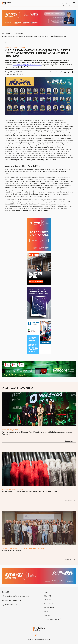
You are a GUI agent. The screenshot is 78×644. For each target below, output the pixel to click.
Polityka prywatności (53, 619)
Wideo (46, 612)
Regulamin (48, 604)
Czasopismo (49, 596)
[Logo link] (7, 3)
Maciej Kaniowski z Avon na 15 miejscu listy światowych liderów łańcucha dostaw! (34, 36)
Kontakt (47, 615)
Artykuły (20, 34)
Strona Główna (8, 34)
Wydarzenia (49, 608)
